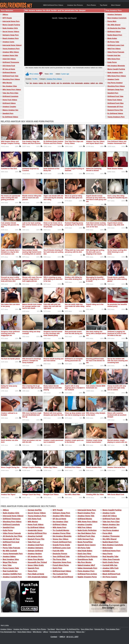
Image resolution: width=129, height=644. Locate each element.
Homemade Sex (55, 632)
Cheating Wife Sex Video (95, 495)
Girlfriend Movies (9, 72)
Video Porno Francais (116, 52)
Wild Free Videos (114, 49)
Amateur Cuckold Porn (12, 577)
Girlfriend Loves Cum (116, 45)
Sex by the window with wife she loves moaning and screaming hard (117, 361)
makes (41, 83)
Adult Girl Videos (9, 59)
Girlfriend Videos (9, 103)
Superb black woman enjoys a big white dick (116, 224)
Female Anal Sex (114, 55)
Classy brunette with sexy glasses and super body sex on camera (117, 388)
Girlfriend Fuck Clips (116, 103)
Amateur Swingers (115, 14)
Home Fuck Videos (10, 100)
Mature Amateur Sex (10, 110)
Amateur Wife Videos (11, 52)
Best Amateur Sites (11, 559)
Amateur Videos (6, 629)
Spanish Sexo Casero (87, 545)
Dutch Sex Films (84, 554)
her (31, 83)
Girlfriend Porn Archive (87, 574)
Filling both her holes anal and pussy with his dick (74, 251)
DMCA (62, 637)
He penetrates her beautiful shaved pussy (117, 305)
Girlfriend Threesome (11, 62)
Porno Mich (112, 21)
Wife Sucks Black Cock (116, 495)
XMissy (5, 14)
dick (49, 83)
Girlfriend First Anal (11, 542)
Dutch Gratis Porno (111, 562)
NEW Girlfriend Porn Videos (53, 5)
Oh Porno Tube (113, 42)
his (45, 83)
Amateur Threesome (111, 536)
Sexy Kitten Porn (87, 629)
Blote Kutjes (112, 38)
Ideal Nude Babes (85, 551)
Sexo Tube (7, 565)
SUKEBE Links (109, 571)
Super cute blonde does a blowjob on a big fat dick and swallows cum (10, 252)
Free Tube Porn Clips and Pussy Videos (74, 142)
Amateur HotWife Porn (12, 574)
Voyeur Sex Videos (61, 539)
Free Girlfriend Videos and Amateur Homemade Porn (117, 142)
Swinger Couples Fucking (32, 467)
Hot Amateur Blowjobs (116, 66)
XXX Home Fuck (9, 66)
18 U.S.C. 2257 (72, 637)
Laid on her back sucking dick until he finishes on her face (32, 225)
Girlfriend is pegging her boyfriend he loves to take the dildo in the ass (117, 333)
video (101, 83)
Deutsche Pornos (60, 554)
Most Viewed (116, 5)
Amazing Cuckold (35, 536)
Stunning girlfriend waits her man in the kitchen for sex (95, 361)
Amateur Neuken (35, 554)
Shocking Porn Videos (11, 79)
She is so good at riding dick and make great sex (74, 197)
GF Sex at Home (9, 69)
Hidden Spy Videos (50, 467)
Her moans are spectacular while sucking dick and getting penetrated (11, 198)
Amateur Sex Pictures (75, 5)
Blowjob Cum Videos (51, 495)
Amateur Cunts (8, 42)
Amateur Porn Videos (54, 79)
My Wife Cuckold (10, 551)
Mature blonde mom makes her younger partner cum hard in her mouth (32, 306)
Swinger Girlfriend (35, 551)
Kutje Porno (112, 62)
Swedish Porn (8, 113)
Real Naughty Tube (110, 556)
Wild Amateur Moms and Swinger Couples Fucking (10, 142)
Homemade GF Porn (115, 107)
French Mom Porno (61, 565)
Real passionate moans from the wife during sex (74, 333)
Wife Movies (7, 83)
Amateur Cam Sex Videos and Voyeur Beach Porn (95, 142)
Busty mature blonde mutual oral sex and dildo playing (53, 388)
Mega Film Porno (10, 562)
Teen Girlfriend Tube (61, 556)
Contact (54, 637)
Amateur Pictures (68, 632)
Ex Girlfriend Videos (10, 117)
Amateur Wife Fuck (111, 568)
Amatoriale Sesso (35, 530)
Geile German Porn (86, 539)
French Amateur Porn (94, 467)
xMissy (45, 632)
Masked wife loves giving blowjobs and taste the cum (53, 414)
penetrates (66, 83)
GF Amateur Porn (35, 556)
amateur (87, 83)
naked (93, 83)
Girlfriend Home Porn (111, 551)
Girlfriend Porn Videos (73, 467)
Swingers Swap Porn (11, 35)
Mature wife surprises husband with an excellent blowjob (117, 415)
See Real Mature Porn (87, 533)
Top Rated (104, 5)
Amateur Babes (9, 556)
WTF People (7, 18)
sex (97, 83)
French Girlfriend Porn (62, 542)
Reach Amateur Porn (11, 38)
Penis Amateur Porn (86, 571)
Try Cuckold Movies (61, 530)
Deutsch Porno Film (115, 110)
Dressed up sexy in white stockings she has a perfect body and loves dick (11, 279)
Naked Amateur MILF (86, 565)
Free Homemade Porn (8, 632)
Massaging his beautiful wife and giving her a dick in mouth (95, 279)
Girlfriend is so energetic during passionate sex (74, 360)
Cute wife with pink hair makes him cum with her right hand (52, 306)
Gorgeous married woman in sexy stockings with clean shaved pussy (53, 333)
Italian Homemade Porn (87, 568)
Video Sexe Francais (111, 559)
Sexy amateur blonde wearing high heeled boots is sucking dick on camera (32, 252)
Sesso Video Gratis (36, 565)
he (61, 83)
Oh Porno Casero (110, 577)
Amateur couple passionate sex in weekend (53, 441)
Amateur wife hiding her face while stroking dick (74, 278)
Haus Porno (108, 554)
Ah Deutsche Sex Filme (117, 28)
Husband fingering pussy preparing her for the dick (74, 224)
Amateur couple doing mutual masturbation (94, 441)
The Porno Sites (59, 559)
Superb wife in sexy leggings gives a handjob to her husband (75, 388)
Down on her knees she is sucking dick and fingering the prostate (53, 225)
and (58, 83)
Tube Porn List (34, 542)
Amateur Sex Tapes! (8, 495)
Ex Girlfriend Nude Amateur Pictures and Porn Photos (53, 142)
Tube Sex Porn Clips (10, 93)
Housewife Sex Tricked (37, 562)
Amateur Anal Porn (36, 545)
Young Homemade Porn (13, 554)
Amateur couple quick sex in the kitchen (74, 441)
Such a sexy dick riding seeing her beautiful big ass (117, 197)
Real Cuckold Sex (10, 571)
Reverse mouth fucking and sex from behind (53, 360)
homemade (79, 83)
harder (53, 83)
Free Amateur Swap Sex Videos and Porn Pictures (31, 142)
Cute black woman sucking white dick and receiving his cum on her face (96, 225)
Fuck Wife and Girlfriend (63, 577)
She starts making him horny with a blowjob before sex (96, 333)
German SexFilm (35, 510)
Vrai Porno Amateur (115, 83)
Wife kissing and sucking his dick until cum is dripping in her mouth (95, 252)
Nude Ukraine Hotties (115, 169)
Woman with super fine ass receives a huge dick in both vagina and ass (32, 279)
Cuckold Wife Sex (110, 565)
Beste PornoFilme (85, 542)
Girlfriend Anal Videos (62, 571)
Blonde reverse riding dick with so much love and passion (32, 198)
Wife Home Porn (114, 59)
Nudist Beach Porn (115, 35)
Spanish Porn (33, 568)
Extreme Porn (99, 629)
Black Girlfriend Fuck (111, 574)
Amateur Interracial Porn (116, 467)
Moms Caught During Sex (10, 467)
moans (35, 83)
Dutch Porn (57, 568)
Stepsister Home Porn (62, 562)
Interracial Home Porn (11, 21)
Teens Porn (32, 571)
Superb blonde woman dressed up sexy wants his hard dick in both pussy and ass (96, 199)
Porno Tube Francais (11, 548)
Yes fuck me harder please (11, 359)
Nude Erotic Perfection (87, 530)
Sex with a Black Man (72, 495)
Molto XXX (7, 545)
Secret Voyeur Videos (11, 32)
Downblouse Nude (85, 559)
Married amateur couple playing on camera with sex (117, 441)
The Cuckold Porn (60, 574)
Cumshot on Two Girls (9, 169)
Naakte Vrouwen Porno (87, 577)
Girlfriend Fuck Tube (10, 76)
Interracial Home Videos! (12, 45)
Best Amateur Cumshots (117, 18)
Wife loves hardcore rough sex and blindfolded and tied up (32, 415)
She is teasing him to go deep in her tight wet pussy (32, 387)
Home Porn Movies (36, 559)
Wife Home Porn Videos (12, 90)
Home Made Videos (24, 632)
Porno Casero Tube (11, 568)
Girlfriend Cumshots (10, 96)
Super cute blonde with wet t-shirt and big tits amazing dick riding (53, 198)
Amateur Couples (9, 107)
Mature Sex (80, 632)
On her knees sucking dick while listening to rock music (117, 252)
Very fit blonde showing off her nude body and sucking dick (53, 252)
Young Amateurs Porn (11, 49)
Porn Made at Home (36, 574)
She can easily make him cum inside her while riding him (75, 306)
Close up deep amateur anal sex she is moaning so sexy (75, 414)
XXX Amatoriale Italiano (38, 577)
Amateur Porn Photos (38, 629)
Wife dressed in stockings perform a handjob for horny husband (32, 361)
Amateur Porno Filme (62, 533)
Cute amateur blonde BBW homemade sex (96, 387)
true (73, 83)
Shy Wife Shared (114, 25)
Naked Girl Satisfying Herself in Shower (94, 170)
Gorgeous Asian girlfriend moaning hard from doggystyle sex (10, 333)
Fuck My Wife (58, 551)
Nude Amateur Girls (10, 28)
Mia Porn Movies (85, 562)
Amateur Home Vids (10, 55)
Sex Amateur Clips (10, 86)
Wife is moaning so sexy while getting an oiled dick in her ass (53, 279)
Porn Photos (91, 5)
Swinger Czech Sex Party (31, 495)
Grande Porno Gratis (61, 545)
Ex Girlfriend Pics (73, 629)
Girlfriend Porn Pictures (88, 556)
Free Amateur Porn (113, 629)
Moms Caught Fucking (11, 25)
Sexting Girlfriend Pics (37, 533)
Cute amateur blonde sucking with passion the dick (10, 225)
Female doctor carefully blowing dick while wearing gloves (117, 279)
